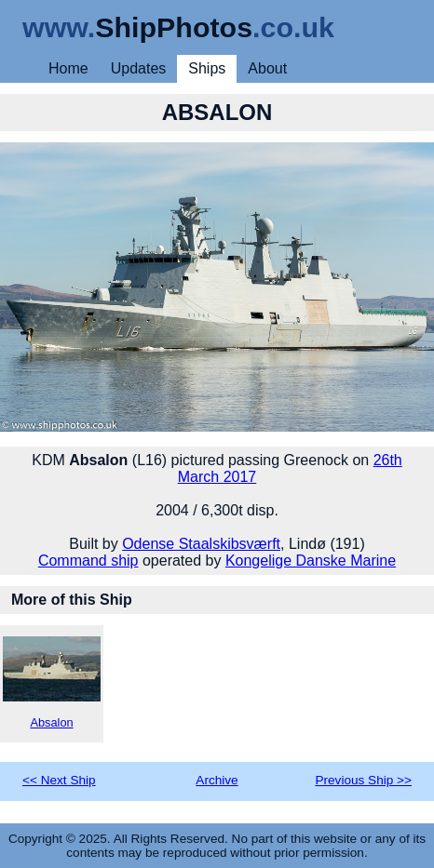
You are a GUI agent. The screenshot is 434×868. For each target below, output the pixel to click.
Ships (207, 68)
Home (68, 68)
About (267, 68)
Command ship (88, 561)
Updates (139, 68)
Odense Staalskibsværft (201, 544)
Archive (217, 780)
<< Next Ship (59, 780)
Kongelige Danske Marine (311, 561)
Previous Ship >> (363, 780)
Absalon (52, 683)
